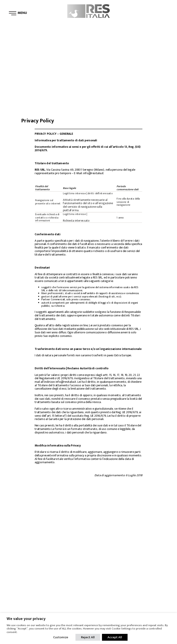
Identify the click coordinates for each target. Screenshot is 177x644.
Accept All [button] (115, 637)
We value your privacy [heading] (26, 619)
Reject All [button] (88, 637)
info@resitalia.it (94, 173)
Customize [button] (61, 637)
